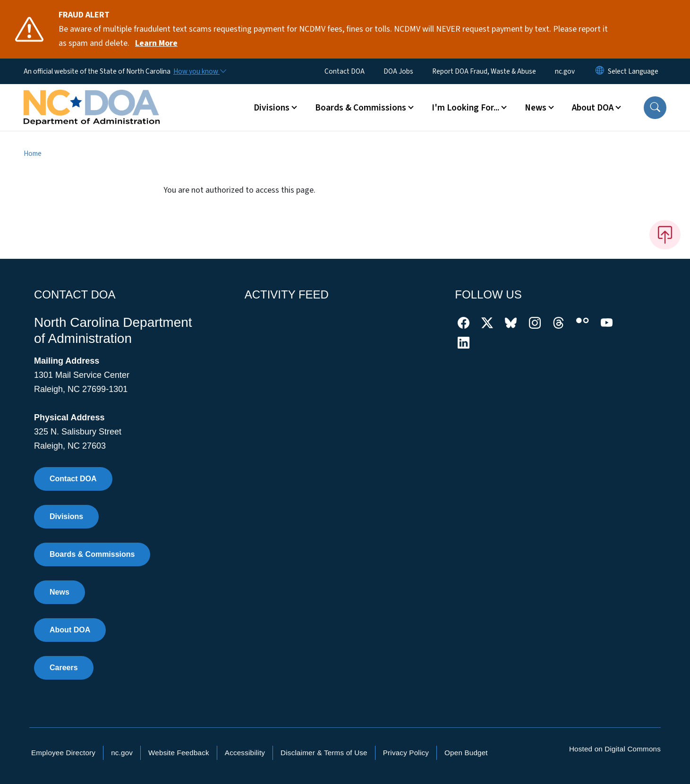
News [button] (536, 108)
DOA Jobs (398, 71)
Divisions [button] (272, 108)
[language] (633, 71)
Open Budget (466, 753)
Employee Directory (63, 753)
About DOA (70, 630)
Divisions (66, 516)
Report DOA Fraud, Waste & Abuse (484, 71)
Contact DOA (345, 71)
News (60, 592)
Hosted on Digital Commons (615, 749)
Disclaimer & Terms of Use (324, 753)
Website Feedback (179, 753)
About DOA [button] (593, 108)
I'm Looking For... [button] (465, 108)
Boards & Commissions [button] (361, 108)
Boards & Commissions (92, 554)
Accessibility (245, 753)
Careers (64, 668)
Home (33, 153)
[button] (655, 108)
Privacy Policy (406, 753)
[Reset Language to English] (600, 71)
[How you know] (199, 71)
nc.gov (565, 71)
